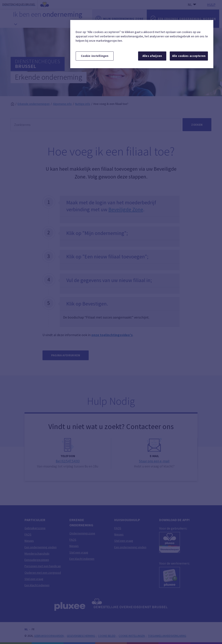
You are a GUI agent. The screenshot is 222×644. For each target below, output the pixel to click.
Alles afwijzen (152, 56)
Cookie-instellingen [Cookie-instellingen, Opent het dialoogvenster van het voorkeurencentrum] (95, 56)
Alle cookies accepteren (189, 56)
